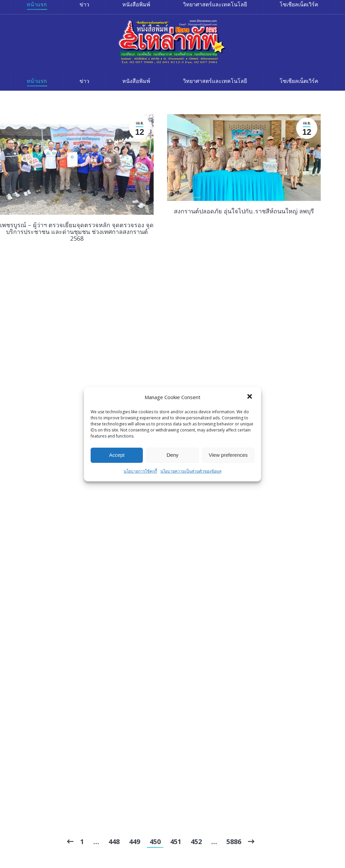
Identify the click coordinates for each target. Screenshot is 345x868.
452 (196, 842)
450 (155, 842)
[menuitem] (37, 81)
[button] (250, 397)
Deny (172, 455)
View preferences (228, 455)
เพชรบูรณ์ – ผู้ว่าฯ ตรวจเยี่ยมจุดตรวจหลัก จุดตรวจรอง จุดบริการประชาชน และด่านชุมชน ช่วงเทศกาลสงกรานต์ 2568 (77, 232)
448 (114, 842)
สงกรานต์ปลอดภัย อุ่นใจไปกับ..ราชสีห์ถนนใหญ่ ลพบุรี (244, 211)
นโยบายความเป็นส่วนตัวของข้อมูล (191, 471)
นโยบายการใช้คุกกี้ (140, 471)
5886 (234, 842)
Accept (117, 455)
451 (176, 842)
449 (135, 842)
